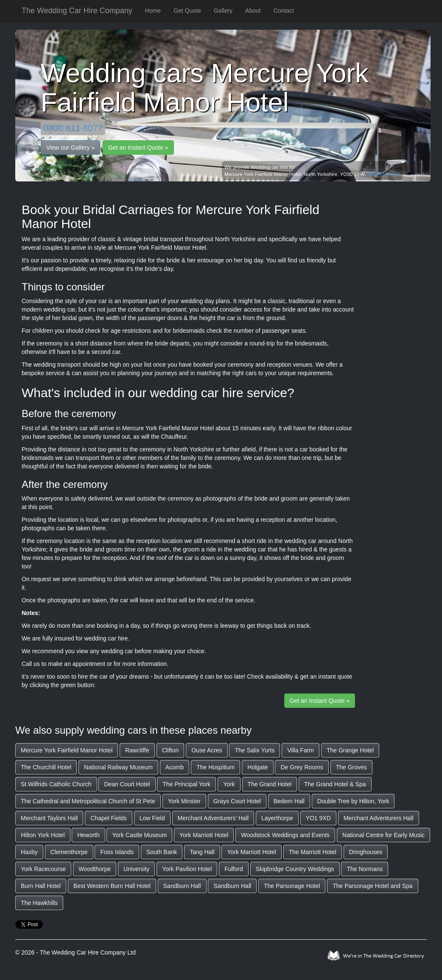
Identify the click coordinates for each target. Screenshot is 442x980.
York (229, 784)
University (136, 869)
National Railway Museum (118, 767)
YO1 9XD (318, 818)
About (253, 11)
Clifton (171, 750)
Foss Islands (117, 852)
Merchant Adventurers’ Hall (213, 818)
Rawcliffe (137, 750)
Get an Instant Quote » (138, 148)
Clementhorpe (69, 852)
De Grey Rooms (302, 767)
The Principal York (186, 784)
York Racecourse (43, 869)
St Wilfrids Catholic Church (56, 784)
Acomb (175, 767)
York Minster (184, 801)
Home (153, 11)
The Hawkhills (39, 903)
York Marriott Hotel (204, 835)
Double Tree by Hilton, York (353, 801)
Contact (284, 11)
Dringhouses (366, 852)
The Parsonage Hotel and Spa (372, 886)
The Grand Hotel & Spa (335, 784)
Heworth (88, 835)
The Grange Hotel (350, 750)
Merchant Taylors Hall (49, 818)
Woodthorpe (95, 869)
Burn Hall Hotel (41, 886)
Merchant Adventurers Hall (379, 818)
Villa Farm (301, 750)
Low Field (152, 818)
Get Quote (187, 11)
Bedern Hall (289, 801)
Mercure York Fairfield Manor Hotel (67, 750)
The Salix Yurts (255, 750)
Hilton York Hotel (43, 835)
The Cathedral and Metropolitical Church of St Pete (88, 801)
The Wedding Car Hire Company (77, 11)
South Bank (162, 852)
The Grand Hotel (270, 784)
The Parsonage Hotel (292, 886)
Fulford (234, 869)
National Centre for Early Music (383, 835)
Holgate (257, 767)
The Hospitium (215, 767)
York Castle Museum (139, 835)
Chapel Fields (109, 818)
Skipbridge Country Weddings (295, 869)
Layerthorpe (277, 818)
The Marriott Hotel (313, 852)
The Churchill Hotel (46, 767)
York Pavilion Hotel (187, 869)
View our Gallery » (70, 148)
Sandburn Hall (182, 886)
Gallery (223, 11)
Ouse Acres (207, 750)
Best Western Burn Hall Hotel (112, 886)
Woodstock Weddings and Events (285, 835)
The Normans (365, 869)
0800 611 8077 (73, 128)
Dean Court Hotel (127, 784)
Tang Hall (202, 852)
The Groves (351, 767)
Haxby (29, 852)
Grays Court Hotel (237, 801)
